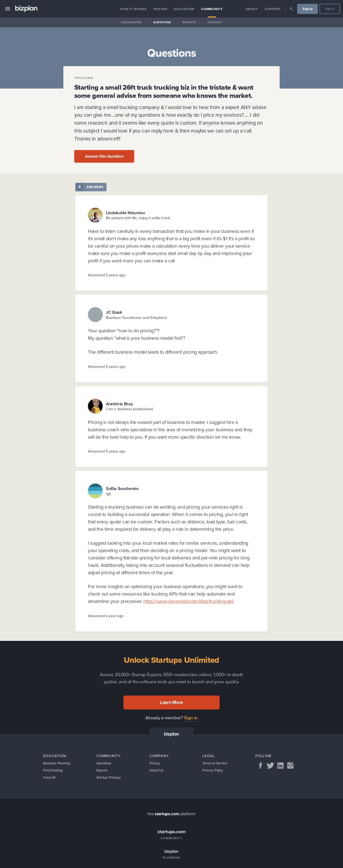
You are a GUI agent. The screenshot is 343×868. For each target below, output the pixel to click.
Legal (209, 756)
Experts (189, 22)
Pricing (160, 9)
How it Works (133, 9)
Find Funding (54, 772)
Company (159, 756)
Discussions (131, 22)
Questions (162, 22)
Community (212, 9)
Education (184, 9)
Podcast (215, 22)
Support (273, 9)
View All (50, 780)
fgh (109, 494)
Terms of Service (216, 764)
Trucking (84, 78)
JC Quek (114, 312)
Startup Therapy (110, 780)
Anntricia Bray (119, 404)
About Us (157, 772)
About (252, 9)
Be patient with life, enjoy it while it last (138, 218)
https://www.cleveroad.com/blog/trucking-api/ (189, 601)
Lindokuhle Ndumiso (125, 213)
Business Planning (58, 764)
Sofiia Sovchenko (122, 489)
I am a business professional (129, 409)
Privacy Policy (214, 772)
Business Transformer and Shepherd (136, 318)
